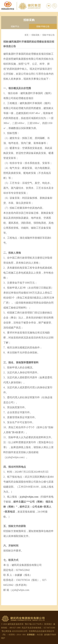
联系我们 (48, 624)
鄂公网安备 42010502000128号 (14, 631)
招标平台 (15, 26)
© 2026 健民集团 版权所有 (12, 624)
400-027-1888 (15, 628)
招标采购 (35, 35)
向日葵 (40, 635)
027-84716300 (49, 628)
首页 (26, 35)
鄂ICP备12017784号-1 (34, 624)
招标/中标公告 (43, 26)
